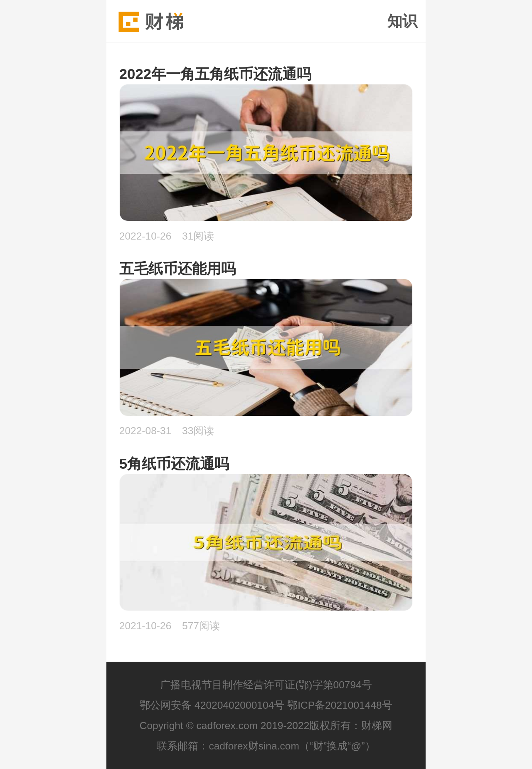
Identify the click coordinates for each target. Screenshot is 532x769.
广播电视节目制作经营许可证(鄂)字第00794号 (266, 685)
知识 (402, 21)
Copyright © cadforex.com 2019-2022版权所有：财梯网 (266, 726)
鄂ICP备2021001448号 (340, 705)
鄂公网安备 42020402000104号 (212, 705)
